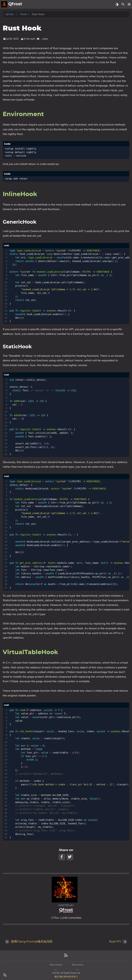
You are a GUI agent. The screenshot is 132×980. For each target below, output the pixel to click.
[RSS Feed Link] (66, 957)
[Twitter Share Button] (70, 857)
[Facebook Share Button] (62, 857)
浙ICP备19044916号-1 (66, 977)
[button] (129, 4)
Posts (23, 14)
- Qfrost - (10, 14)
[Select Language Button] (5, 975)
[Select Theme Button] (117, 4)
